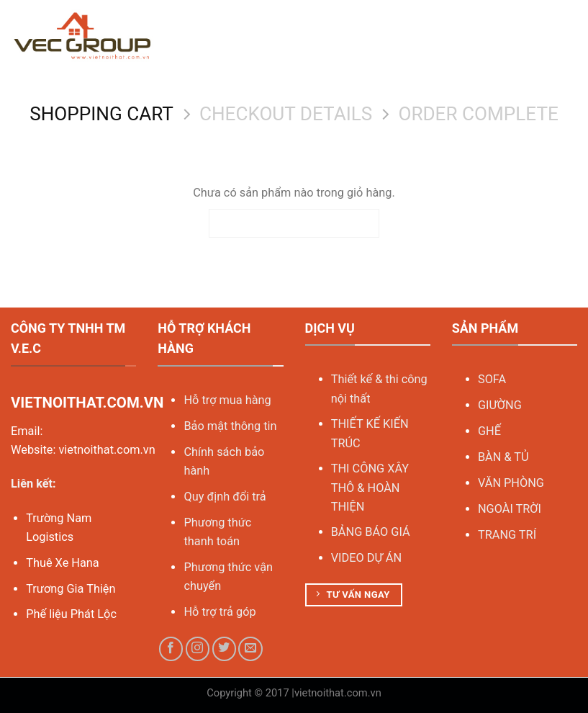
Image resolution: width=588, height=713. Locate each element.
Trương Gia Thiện (71, 589)
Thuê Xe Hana (63, 563)
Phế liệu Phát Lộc (71, 614)
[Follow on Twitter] (225, 649)
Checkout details (286, 114)
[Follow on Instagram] (198, 649)
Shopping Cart (101, 114)
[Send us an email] (250, 649)
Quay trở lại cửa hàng (294, 223)
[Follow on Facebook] (171, 649)
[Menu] (568, 37)
